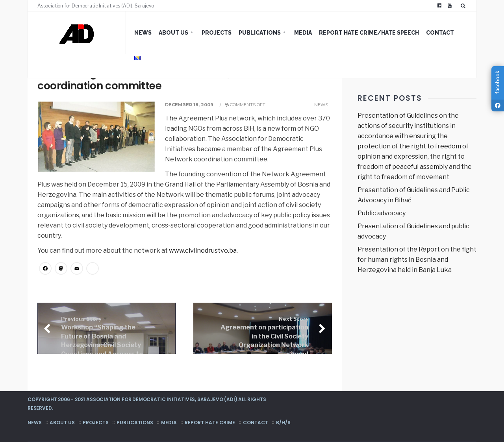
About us (173, 33)
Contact (440, 33)
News (143, 33)
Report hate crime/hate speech (369, 33)
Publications (260, 33)
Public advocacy (382, 213)
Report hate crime (210, 423)
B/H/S (283, 423)
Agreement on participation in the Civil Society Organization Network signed (264, 337)
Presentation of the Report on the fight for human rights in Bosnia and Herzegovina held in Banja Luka (417, 260)
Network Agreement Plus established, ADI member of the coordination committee (183, 80)
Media (303, 33)
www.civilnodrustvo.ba (203, 251)
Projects (217, 33)
